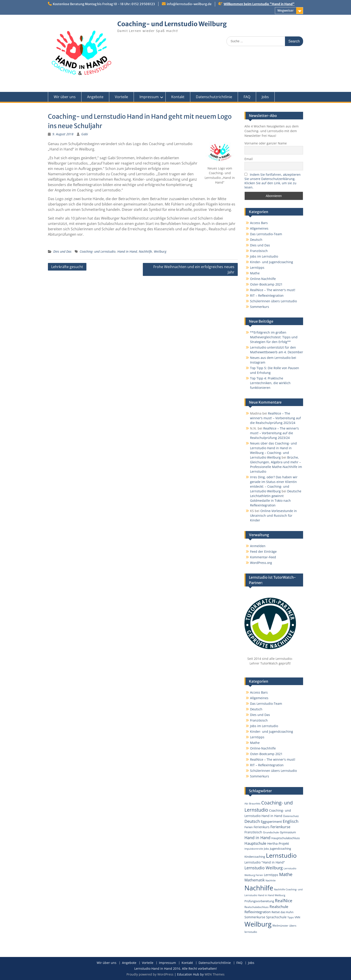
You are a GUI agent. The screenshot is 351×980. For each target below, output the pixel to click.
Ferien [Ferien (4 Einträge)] (249, 827)
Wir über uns (65, 97)
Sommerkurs (260, 307)
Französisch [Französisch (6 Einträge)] (253, 832)
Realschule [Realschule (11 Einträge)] (279, 907)
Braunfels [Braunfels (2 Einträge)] (255, 804)
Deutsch (256, 240)
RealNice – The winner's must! (273, 290)
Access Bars (259, 223)
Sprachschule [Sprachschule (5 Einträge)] (276, 917)
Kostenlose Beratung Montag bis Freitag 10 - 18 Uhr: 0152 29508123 (104, 4)
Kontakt (178, 97)
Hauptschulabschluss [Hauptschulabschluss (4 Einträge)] (286, 838)
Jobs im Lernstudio (264, 256)
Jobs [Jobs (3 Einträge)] (266, 849)
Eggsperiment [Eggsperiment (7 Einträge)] (271, 821)
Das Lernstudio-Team (266, 234)
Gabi (85, 134)
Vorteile (121, 97)
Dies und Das (62, 251)
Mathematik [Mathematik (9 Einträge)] (255, 880)
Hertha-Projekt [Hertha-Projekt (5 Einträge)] (278, 843)
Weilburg (160, 251)
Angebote (95, 97)
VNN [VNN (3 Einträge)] (297, 917)
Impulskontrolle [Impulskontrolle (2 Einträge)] (254, 849)
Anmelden (258, 546)
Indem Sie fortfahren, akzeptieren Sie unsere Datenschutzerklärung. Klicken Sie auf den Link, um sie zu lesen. (273, 181)
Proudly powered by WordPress (150, 974)
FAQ (247, 97)
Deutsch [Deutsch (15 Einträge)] (252, 821)
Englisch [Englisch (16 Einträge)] (291, 821)
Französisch (259, 251)
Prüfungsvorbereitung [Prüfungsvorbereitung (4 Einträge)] (259, 901)
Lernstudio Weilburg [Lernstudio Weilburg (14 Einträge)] (264, 868)
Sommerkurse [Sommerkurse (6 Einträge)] (255, 917)
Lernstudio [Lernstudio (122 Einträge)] (281, 855)
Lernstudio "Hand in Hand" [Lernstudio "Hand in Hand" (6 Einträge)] (265, 862)
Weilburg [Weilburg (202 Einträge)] (258, 924)
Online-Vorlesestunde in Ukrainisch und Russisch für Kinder (273, 515)
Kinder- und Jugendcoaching (272, 262)
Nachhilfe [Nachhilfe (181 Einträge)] (259, 888)
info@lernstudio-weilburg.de (189, 4)
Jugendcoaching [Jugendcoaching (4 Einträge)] (280, 849)
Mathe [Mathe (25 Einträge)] (286, 874)
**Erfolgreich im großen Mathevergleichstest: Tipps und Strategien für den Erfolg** (274, 337)
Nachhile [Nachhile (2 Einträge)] (271, 881)
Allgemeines (259, 228)
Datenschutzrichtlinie (214, 97)
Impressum (149, 97)
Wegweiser (286, 11)
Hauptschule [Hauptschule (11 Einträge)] (255, 843)
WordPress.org (261, 563)
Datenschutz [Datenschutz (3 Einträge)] (291, 816)
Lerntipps (257, 268)
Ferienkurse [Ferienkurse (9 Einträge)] (280, 827)
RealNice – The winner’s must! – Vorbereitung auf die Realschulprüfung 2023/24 (275, 418)
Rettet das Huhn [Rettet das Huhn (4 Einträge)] (283, 912)
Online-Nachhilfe (263, 279)
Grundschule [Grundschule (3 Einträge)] (271, 832)
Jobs (265, 97)
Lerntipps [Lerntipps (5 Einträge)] (271, 875)
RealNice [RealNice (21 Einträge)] (284, 901)
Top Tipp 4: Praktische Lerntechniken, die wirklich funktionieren (270, 383)
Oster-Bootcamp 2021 (266, 284)
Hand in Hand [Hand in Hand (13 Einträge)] (257, 838)
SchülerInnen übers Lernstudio (273, 301)
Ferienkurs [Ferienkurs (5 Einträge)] (262, 827)
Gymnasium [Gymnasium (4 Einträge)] (288, 832)
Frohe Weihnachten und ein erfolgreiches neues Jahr (194, 269)
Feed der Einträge (263, 551)
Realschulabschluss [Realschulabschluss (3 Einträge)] (257, 907)
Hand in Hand (127, 251)
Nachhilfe (145, 251)
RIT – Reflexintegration (267, 295)
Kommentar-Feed (263, 557)
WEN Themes (215, 974)
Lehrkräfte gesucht (67, 267)
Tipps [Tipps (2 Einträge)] (291, 917)
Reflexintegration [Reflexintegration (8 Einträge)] (258, 912)
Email (249, 159)
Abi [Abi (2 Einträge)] (246, 804)
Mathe (255, 273)
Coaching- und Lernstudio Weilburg (172, 24)
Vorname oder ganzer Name (266, 143)
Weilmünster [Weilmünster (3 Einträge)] (280, 925)
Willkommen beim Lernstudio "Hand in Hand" (259, 4)
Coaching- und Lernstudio (98, 251)
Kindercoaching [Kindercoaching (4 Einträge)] (255, 857)
